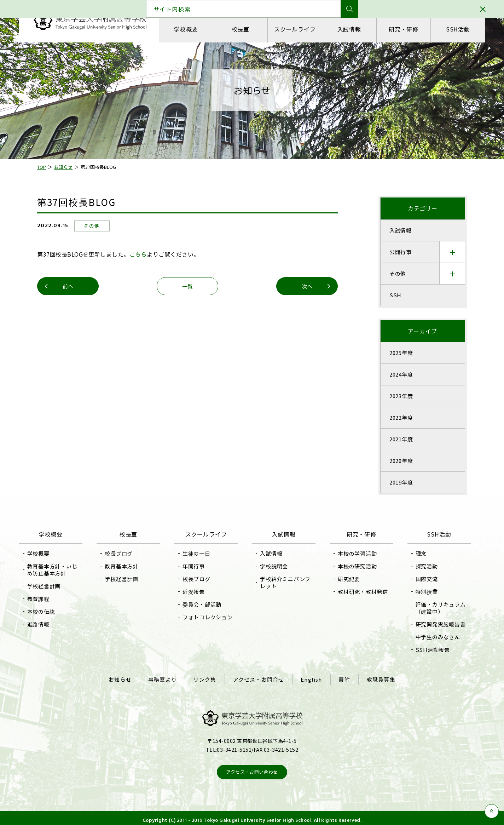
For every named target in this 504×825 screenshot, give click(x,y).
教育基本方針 (129, 566)
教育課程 (49, 599)
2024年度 (395, 374)
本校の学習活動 (354, 553)
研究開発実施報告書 (434, 624)
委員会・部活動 (205, 604)
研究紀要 (346, 579)
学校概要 (194, 29)
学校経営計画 (54, 586)
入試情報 (347, 29)
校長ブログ (126, 553)
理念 (415, 553)
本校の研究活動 (354, 566)
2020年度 (395, 461)
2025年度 (395, 353)
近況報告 (197, 592)
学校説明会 (274, 566)
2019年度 (395, 482)
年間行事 (197, 566)
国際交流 (420, 579)
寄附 (340, 677)
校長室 (245, 29)
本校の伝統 (51, 611)
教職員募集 (375, 677)
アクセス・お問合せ (259, 677)
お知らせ (126, 677)
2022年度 (395, 417)
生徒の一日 (200, 553)
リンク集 (207, 677)
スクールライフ (297, 29)
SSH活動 (450, 29)
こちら (144, 254)
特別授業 (420, 592)
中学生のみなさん (431, 637)
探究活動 (420, 566)
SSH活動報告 (426, 650)
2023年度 (395, 396)
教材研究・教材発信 (360, 592)
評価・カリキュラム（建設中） (434, 608)
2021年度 (395, 439)
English (309, 677)
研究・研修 (399, 29)
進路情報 (49, 624)
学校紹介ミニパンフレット (286, 582)
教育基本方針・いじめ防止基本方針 (63, 570)
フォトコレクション (211, 617)
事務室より (167, 677)
